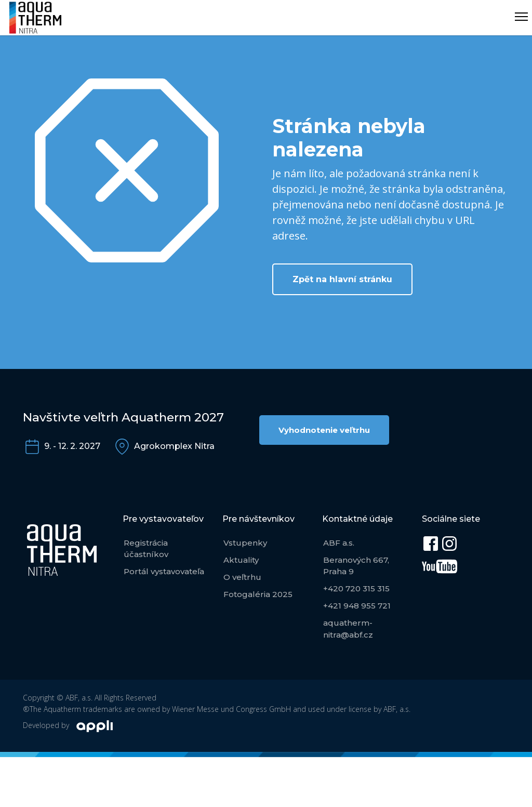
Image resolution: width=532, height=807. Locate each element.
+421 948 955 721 (357, 606)
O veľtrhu (242, 577)
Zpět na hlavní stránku (342, 279)
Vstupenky (245, 543)
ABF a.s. (339, 543)
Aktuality (241, 560)
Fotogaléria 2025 (258, 594)
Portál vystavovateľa (164, 571)
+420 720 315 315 (356, 588)
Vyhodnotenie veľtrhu (324, 430)
